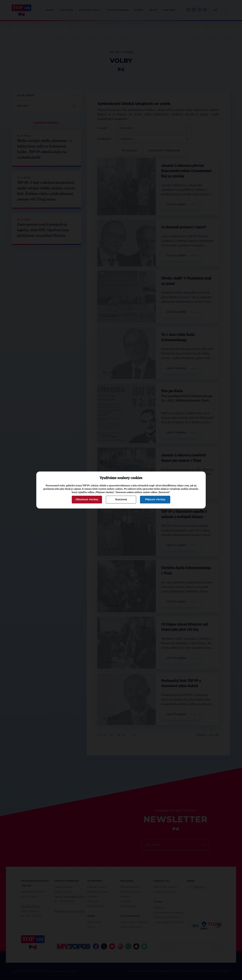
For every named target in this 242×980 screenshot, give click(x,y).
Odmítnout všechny (87, 499)
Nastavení (121, 499)
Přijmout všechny (155, 499)
